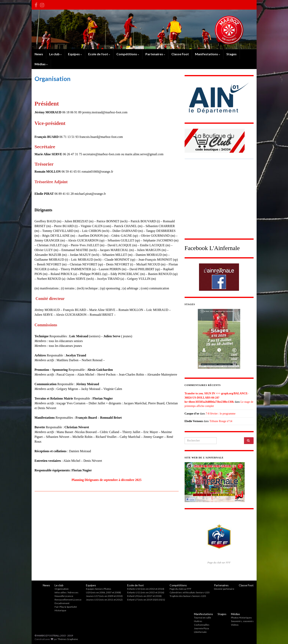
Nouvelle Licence (64, 596)
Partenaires (155, 54)
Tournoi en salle (202, 618)
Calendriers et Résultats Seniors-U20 (189, 592)
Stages (231, 54)
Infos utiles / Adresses (66, 592)
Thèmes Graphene (68, 639)
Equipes (75, 54)
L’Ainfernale (200, 632)
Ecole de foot (99, 54)
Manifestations (208, 54)
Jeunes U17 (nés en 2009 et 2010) (104, 596)
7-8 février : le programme (221, 414)
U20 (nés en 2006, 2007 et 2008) (103, 592)
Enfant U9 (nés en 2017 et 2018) (144, 596)
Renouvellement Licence (68, 600)
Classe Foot (180, 54)
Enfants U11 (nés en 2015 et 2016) (146, 592)
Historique (60, 610)
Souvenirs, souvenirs (242, 621)
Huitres (198, 621)
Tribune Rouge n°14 (221, 421)
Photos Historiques (241, 618)
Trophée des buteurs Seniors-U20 (188, 596)
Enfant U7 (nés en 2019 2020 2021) (146, 600)
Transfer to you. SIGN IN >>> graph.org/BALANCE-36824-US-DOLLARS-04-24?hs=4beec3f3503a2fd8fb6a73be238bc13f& (217, 398)
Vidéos (235, 625)
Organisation (62, 589)
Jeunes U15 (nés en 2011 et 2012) (104, 600)
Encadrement (62, 603)
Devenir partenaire (224, 589)
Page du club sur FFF (180, 589)
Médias (41, 64)
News (39, 54)
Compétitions (128, 54)
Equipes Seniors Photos (99, 589)
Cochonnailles (202, 625)
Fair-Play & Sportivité (66, 607)
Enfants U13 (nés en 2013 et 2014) (146, 589)
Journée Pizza (201, 628)
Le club (55, 54)
